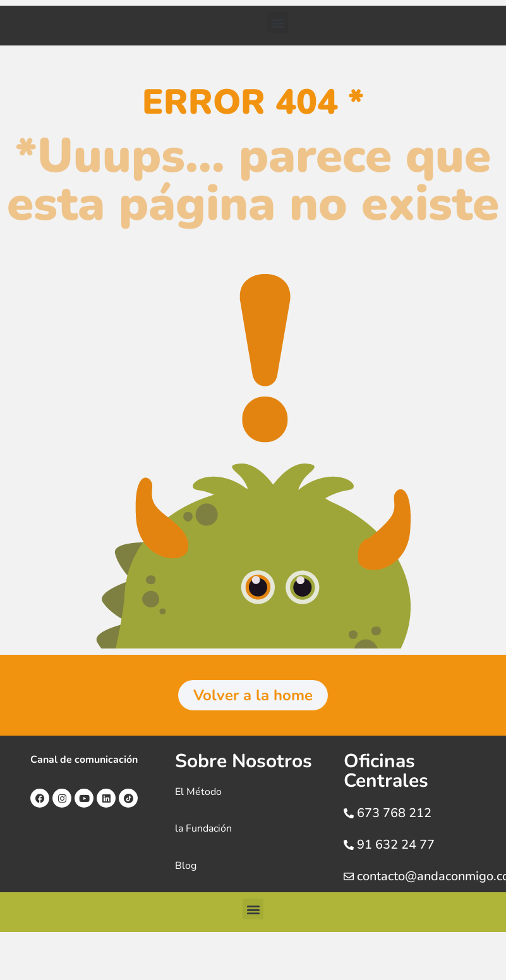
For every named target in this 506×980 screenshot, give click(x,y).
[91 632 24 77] (349, 845)
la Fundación (203, 828)
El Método (198, 792)
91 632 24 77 (396, 845)
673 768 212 (394, 813)
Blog (186, 866)
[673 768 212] (349, 813)
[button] (278, 22)
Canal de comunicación (84, 760)
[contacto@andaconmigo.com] (349, 876)
